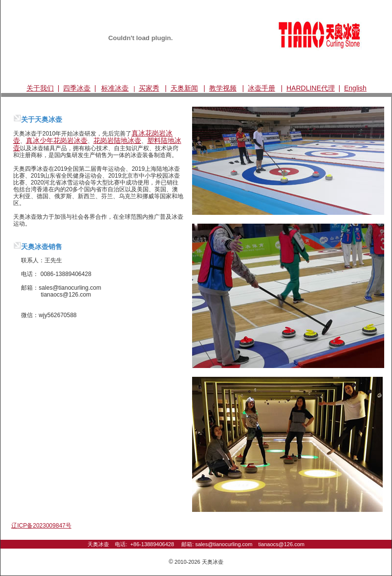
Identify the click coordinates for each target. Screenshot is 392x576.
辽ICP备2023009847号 (41, 526)
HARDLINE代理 (311, 88)
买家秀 (149, 88)
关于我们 (40, 88)
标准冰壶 (115, 88)
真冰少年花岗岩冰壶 (57, 140)
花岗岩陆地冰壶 (117, 140)
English (355, 88)
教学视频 (223, 88)
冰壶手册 (261, 88)
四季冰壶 (77, 88)
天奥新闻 (184, 88)
